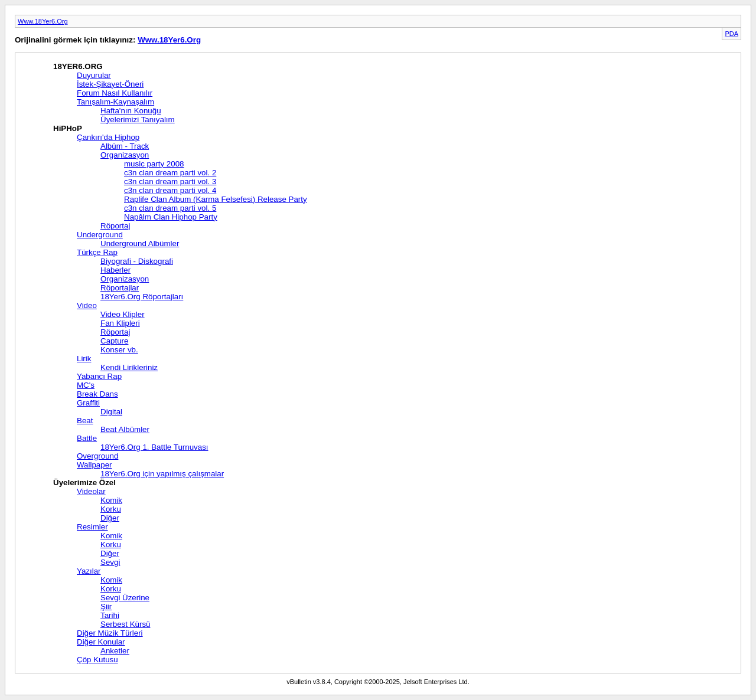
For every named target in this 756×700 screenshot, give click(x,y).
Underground (100, 235)
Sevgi (110, 562)
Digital (111, 412)
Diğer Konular (101, 642)
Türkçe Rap (97, 252)
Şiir (106, 606)
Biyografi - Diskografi (137, 261)
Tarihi (110, 615)
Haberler (115, 270)
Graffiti (88, 403)
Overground (97, 456)
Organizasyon (125, 155)
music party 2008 (154, 164)
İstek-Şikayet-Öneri (110, 84)
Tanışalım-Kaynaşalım (115, 102)
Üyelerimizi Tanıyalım (138, 120)
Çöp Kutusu (97, 660)
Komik (111, 500)
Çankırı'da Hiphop (108, 137)
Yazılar (89, 571)
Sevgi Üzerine (125, 598)
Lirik (84, 359)
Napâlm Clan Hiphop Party (171, 217)
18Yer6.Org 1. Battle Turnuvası (154, 447)
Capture (114, 341)
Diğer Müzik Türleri (110, 633)
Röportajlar (120, 288)
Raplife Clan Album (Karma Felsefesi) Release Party (216, 199)
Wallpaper (94, 465)
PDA (731, 34)
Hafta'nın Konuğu (131, 111)
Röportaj (115, 226)
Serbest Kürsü (125, 624)
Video (87, 305)
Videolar (91, 491)
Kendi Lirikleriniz (129, 367)
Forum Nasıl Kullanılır (115, 93)
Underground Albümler (140, 243)
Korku (111, 509)
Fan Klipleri (120, 323)
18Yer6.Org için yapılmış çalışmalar (162, 474)
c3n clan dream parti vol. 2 (170, 173)
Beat (85, 421)
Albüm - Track (125, 146)
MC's (86, 385)
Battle (87, 438)
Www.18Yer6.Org (43, 21)
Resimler (92, 527)
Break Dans (97, 394)
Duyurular (94, 75)
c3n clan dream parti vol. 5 (170, 208)
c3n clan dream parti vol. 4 (170, 190)
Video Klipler (123, 314)
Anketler (115, 651)
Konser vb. (119, 350)
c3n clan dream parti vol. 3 (170, 181)
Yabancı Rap (99, 376)
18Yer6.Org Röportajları (142, 297)
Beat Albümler (125, 429)
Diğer (110, 518)
